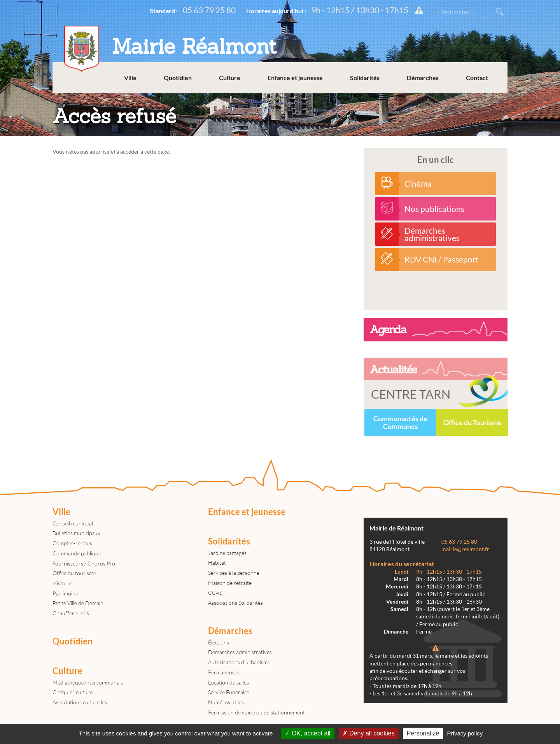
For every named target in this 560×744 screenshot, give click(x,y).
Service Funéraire (229, 692)
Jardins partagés (227, 553)
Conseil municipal (73, 523)
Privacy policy (465, 733)
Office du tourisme (74, 573)
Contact (477, 78)
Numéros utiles (226, 702)
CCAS (215, 593)
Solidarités (365, 78)
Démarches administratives (240, 652)
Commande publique (77, 553)
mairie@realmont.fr (465, 549)
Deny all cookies (369, 733)
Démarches (423, 78)
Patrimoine (65, 593)
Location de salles (228, 682)
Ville (130, 78)
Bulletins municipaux (76, 533)
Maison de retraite (230, 583)
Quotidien (178, 78)
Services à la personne (234, 573)
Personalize (423, 733)
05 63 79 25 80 (209, 10)
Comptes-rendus (72, 543)
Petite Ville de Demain (78, 603)
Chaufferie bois (71, 613)
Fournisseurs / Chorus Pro (84, 563)
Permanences (224, 672)
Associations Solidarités (235, 603)
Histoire (62, 583)
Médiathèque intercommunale (88, 682)
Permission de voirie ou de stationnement (256, 712)
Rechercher (500, 12)
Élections (219, 642)
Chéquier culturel (73, 692)
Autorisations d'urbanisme (239, 662)
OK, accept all (307, 733)
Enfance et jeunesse (295, 78)
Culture (230, 78)
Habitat (217, 563)
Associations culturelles (80, 702)
